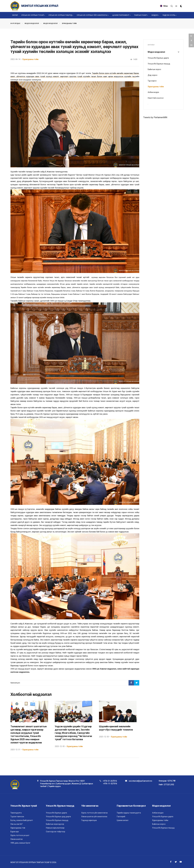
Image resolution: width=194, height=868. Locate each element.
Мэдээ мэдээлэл (32, 23)
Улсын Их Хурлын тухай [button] (32, 15)
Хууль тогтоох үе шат (20, 835)
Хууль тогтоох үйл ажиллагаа (94, 813)
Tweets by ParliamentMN (155, 117)
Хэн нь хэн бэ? (17, 824)
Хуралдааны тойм (69, 23)
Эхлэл (15, 15)
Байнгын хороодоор (55, 824)
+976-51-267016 (110, 781)
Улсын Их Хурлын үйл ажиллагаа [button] (92, 15)
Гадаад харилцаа (89, 820)
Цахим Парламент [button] (121, 15)
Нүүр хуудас (15, 23)
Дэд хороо (152, 75)
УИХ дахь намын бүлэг (20, 843)
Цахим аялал (123, 820)
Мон (164, 6)
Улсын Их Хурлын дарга (158, 58)
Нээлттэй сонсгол (156, 98)
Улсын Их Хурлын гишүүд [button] (60, 15)
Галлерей (121, 817)
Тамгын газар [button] (140, 15)
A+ (191, 45)
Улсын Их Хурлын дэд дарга (58, 817)
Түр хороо (152, 81)
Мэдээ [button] (155, 15)
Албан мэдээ (153, 92)
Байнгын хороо (154, 69)
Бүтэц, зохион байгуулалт (22, 820)
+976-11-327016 (110, 784)
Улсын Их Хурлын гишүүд (159, 64)
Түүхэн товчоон (17, 817)
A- (191, 36)
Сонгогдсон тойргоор (55, 832)
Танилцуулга (16, 813)
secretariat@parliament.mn (140, 781)
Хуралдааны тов (18, 828)
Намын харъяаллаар (55, 828)
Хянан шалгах (17, 839)
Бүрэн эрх (15, 832)
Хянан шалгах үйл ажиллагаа (94, 817)
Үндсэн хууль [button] (169, 15)
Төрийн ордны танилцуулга (129, 813)
